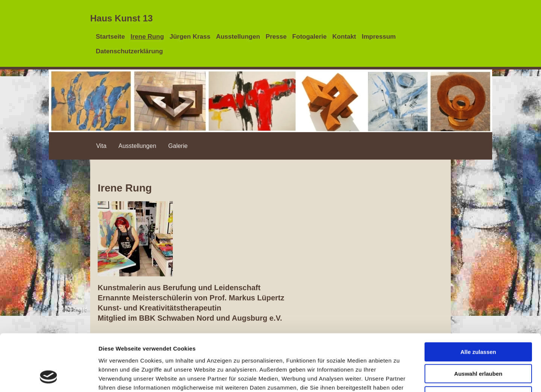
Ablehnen (478, 344)
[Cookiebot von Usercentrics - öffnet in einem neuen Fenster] (49, 377)
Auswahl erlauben (478, 322)
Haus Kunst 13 (122, 18)
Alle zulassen (478, 300)
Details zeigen (400, 377)
